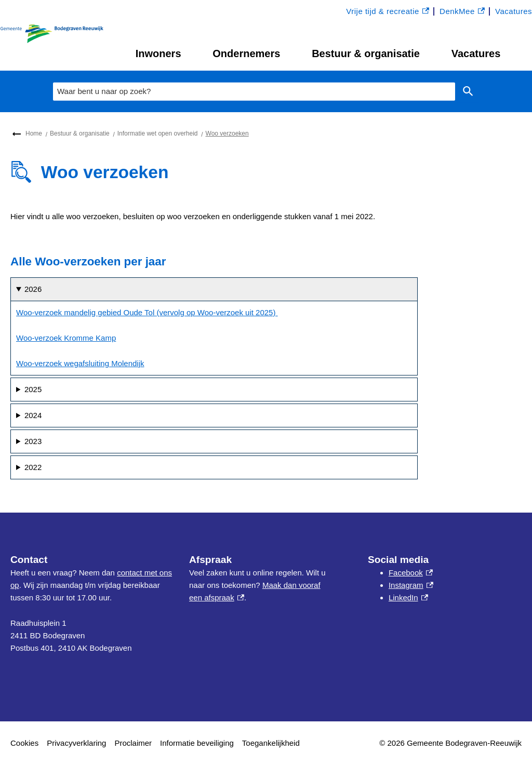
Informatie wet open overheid (158, 133)
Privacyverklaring (76, 743)
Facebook (411, 573)
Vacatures (476, 53)
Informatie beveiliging (197, 743)
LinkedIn (408, 598)
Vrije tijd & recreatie (388, 12)
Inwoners (158, 53)
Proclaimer (133, 743)
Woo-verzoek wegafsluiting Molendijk (80, 363)
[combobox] (254, 91)
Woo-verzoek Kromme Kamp (66, 338)
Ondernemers (246, 53)
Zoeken (466, 91)
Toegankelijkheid (271, 743)
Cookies (24, 743)
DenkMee (462, 12)
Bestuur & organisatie (366, 53)
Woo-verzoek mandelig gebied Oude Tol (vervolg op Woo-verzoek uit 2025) (147, 312)
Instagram (411, 585)
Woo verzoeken (227, 133)
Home (34, 133)
